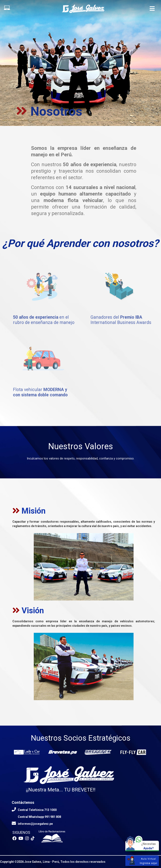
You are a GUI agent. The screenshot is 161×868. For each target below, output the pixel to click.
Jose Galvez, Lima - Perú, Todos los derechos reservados (65, 862)
